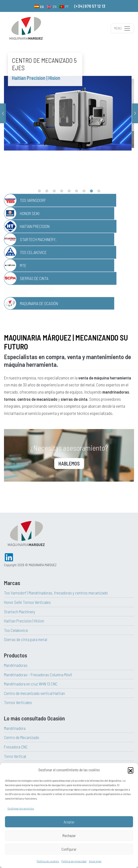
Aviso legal (95, 861)
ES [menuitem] (42, 7)
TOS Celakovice (33, 252)
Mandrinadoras (16, 665)
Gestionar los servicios (21, 808)
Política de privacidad (74, 861)
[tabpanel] (69, 113)
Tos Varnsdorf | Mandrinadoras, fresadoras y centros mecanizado (56, 593)
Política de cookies (48, 861)
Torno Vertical (15, 756)
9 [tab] (99, 191)
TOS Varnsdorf (33, 200)
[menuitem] (39, 6)
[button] (131, 770)
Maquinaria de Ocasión (39, 303)
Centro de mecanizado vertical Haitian (34, 693)
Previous (3, 113)
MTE (23, 265)
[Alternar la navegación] (122, 28)
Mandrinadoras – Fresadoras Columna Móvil (38, 675)
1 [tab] (39, 191)
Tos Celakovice (16, 630)
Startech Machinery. (38, 239)
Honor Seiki (30, 213)
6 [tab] (77, 191)
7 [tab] (84, 191)
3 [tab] (54, 191)
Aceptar (69, 822)
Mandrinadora (15, 728)
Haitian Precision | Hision (24, 621)
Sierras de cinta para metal (26, 639)
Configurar (69, 849)
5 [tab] (69, 191)
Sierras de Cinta (34, 278)
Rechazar (69, 836)
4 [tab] (62, 191)
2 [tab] (47, 191)
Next (135, 113)
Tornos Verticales (18, 702)
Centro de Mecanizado (22, 737)
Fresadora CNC (16, 747)
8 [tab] (91, 191)
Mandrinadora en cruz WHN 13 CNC (31, 684)
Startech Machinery (20, 612)
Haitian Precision (35, 226)
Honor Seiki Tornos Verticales (27, 602)
